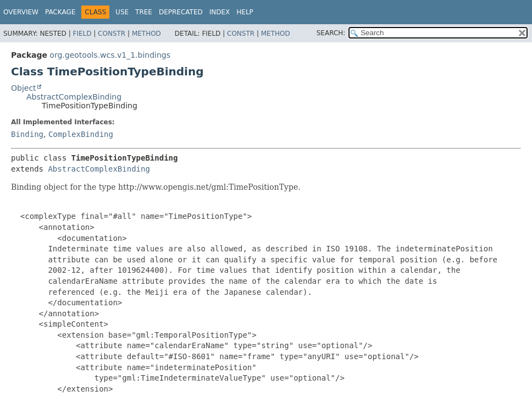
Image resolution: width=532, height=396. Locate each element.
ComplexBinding (81, 134)
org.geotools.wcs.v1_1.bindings (110, 55)
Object (24, 88)
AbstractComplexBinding (74, 97)
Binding (27, 134)
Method (146, 34)
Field (82, 34)
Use (122, 12)
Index (220, 12)
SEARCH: (331, 33)
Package (60, 12)
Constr (112, 34)
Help (245, 12)
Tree (144, 12)
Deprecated (181, 12)
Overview (21, 12)
